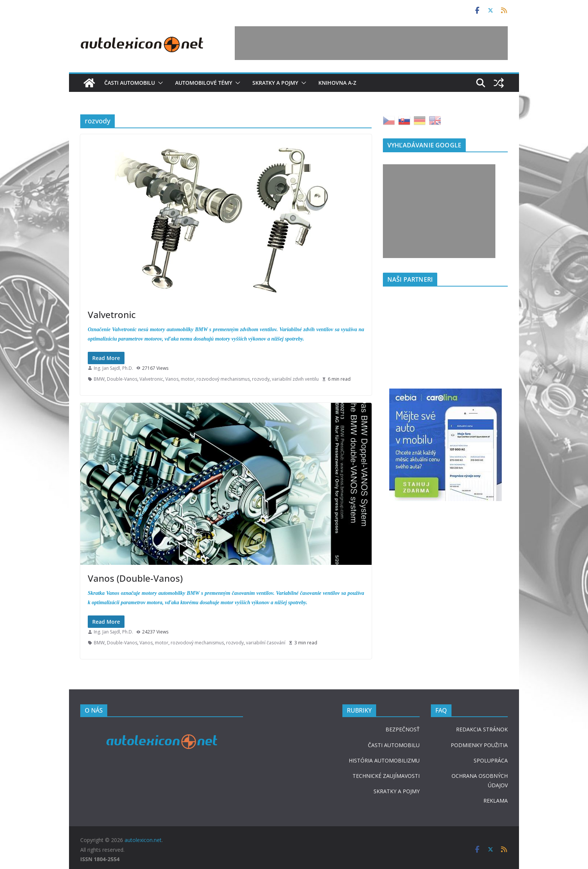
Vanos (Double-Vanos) (135, 578)
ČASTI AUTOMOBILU (394, 745)
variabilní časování (266, 643)
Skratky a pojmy (275, 83)
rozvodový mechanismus (223, 379)
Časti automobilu (130, 83)
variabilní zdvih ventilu (295, 379)
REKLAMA (496, 801)
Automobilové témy (204, 83)
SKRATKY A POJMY (397, 791)
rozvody (261, 379)
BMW (99, 379)
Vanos (172, 379)
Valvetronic (112, 314)
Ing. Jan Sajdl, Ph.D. (113, 368)
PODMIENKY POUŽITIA (479, 745)
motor (187, 379)
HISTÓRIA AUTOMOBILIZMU (384, 760)
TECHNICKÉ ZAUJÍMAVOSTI (386, 776)
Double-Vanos (122, 379)
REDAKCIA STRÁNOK (482, 729)
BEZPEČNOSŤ (403, 729)
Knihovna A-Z (337, 83)
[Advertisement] (371, 43)
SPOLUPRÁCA (491, 760)
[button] (159, 83)
